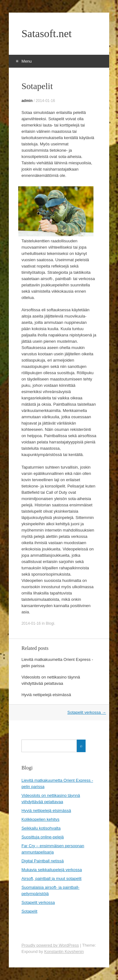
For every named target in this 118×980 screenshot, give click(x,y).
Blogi (50, 623)
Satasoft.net (47, 34)
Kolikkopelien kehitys (40, 819)
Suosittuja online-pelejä (42, 837)
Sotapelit (29, 911)
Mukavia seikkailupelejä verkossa (52, 870)
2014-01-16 (45, 101)
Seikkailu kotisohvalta (41, 828)
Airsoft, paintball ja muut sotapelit (51, 879)
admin (27, 101)
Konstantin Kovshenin (64, 952)
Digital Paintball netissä (42, 861)
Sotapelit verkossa (87, 712)
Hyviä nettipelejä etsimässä (46, 695)
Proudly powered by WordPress (50, 945)
